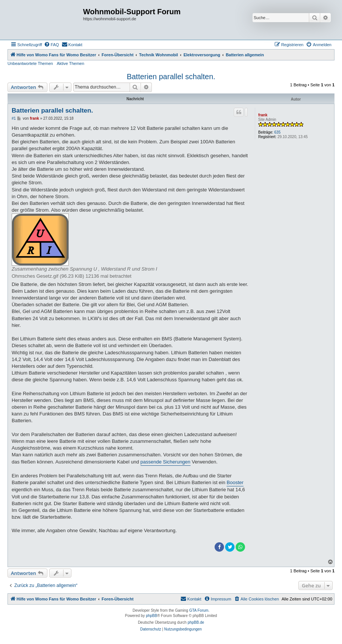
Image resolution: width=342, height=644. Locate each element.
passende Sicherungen (166, 462)
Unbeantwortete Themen (30, 63)
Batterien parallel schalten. (171, 77)
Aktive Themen (70, 63)
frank (263, 115)
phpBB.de (196, 622)
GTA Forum (199, 610)
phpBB (151, 616)
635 (278, 132)
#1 (14, 118)
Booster (235, 482)
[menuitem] (51, 45)
